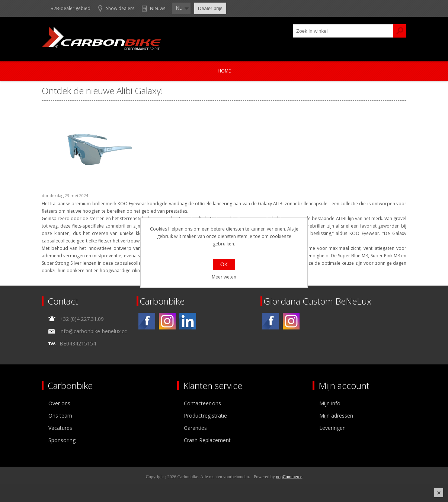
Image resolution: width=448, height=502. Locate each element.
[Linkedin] (188, 321)
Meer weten (224, 277)
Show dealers (120, 8)
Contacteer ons (202, 403)
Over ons (59, 403)
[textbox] (343, 31)
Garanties (195, 428)
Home (224, 71)
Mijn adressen (336, 416)
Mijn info (330, 403)
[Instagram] (167, 321)
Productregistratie (205, 416)
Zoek (400, 31)
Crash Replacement (207, 440)
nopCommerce (289, 477)
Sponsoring (62, 440)
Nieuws (158, 8)
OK (224, 264)
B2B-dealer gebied (71, 8)
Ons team (60, 416)
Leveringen (332, 428)
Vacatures (60, 428)
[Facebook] (147, 321)
